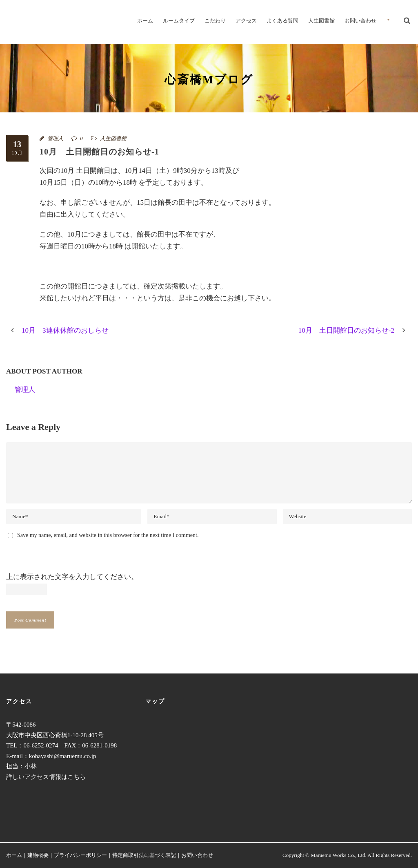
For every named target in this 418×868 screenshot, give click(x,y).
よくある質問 (282, 21)
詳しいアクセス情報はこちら (46, 777)
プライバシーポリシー (80, 855)
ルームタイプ (179, 21)
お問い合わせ (360, 21)
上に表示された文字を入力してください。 (72, 577)
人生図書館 (321, 21)
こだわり (215, 21)
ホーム (145, 21)
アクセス (246, 21)
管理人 (55, 138)
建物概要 (38, 855)
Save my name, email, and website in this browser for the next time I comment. (108, 535)
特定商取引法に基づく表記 (144, 855)
